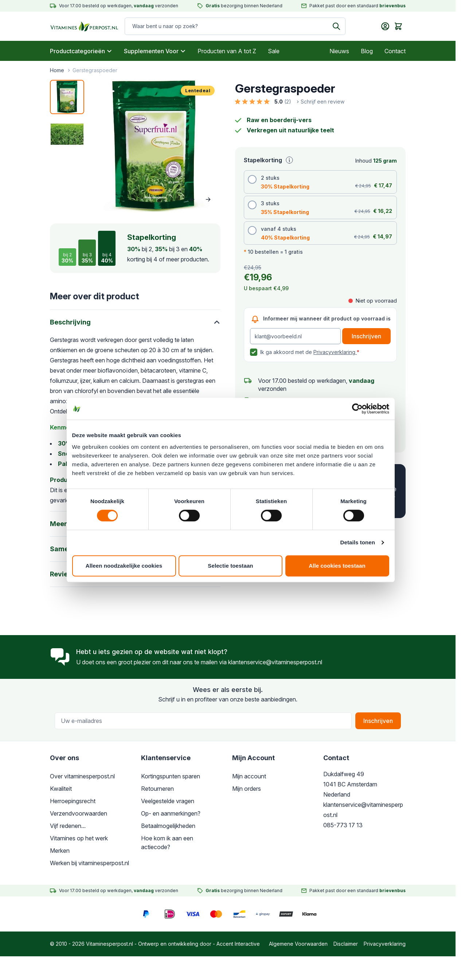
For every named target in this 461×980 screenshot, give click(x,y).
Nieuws (339, 51)
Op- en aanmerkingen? (171, 813)
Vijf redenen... (68, 826)
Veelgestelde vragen (168, 801)
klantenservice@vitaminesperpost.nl (275, 662)
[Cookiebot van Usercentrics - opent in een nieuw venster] (358, 412)
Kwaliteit (61, 789)
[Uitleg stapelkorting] (289, 160)
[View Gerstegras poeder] (67, 97)
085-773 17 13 (343, 825)
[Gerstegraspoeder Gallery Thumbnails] (67, 116)
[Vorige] (192, 199)
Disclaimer (346, 944)
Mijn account (249, 776)
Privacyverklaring (335, 352)
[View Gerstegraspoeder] (67, 134)
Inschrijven (378, 721)
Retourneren (157, 789)
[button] (290, 102)
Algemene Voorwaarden (298, 944)
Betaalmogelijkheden (168, 826)
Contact (395, 51)
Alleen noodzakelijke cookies (124, 569)
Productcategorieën (81, 51)
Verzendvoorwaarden (79, 813)
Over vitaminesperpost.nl (82, 776)
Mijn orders (247, 789)
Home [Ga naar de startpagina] (57, 70)
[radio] (320, 182)
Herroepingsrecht (73, 801)
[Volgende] (208, 199)
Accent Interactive (238, 944)
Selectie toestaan (230, 569)
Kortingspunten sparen (171, 776)
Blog (367, 51)
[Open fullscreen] (155, 146)
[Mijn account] (385, 26)
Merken (60, 851)
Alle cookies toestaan (337, 569)
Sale (274, 51)
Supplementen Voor (155, 51)
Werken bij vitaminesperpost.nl (89, 863)
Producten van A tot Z (227, 51)
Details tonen (358, 545)
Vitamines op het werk (79, 838)
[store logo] (84, 26)
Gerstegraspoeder (95, 70)
